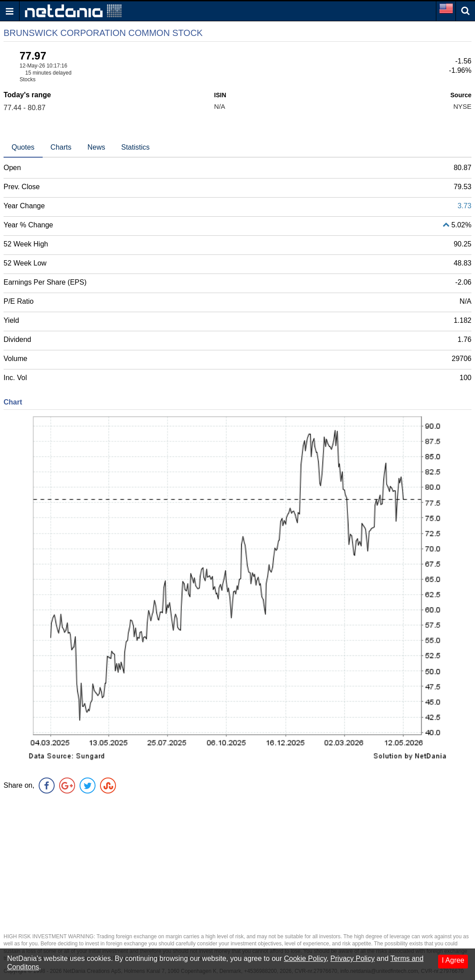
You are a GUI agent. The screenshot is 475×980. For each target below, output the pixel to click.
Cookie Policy (305, 958)
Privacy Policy (353, 958)
